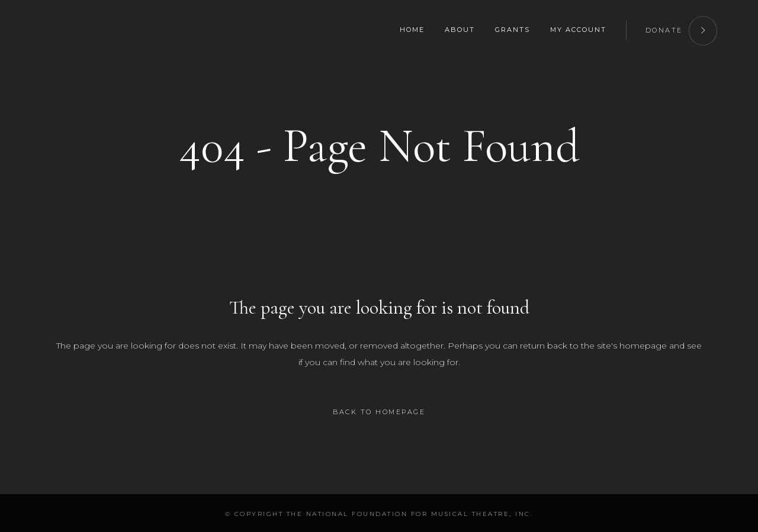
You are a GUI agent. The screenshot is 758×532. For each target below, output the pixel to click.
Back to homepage (379, 412)
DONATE (682, 29)
